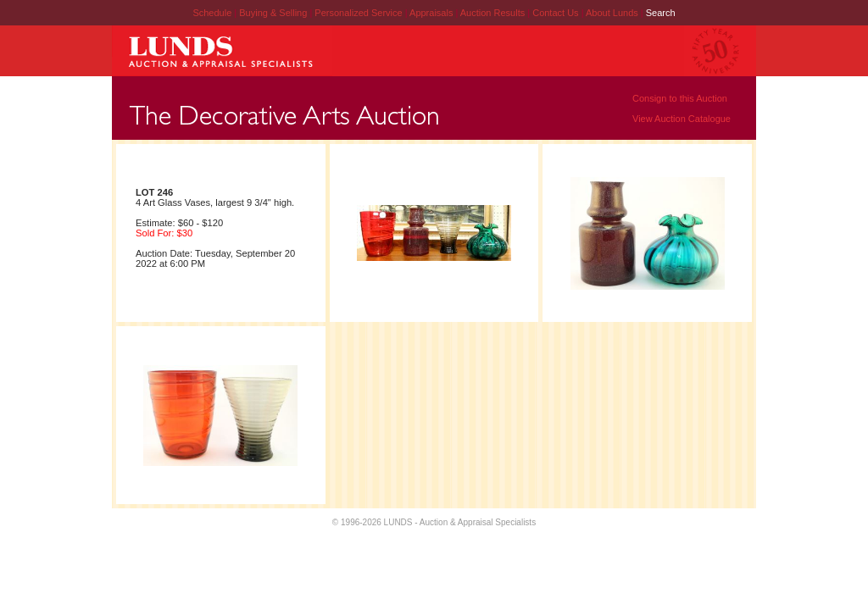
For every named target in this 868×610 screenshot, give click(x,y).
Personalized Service (359, 13)
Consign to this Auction (680, 98)
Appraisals (432, 13)
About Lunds (613, 13)
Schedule (212, 13)
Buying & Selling (274, 13)
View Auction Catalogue (682, 119)
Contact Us (555, 13)
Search (661, 13)
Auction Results (494, 13)
